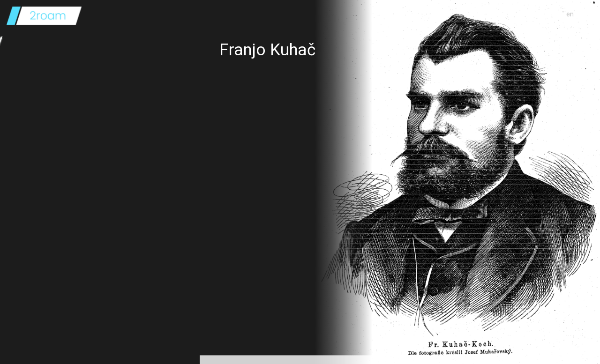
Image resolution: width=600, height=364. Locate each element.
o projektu (546, 14)
